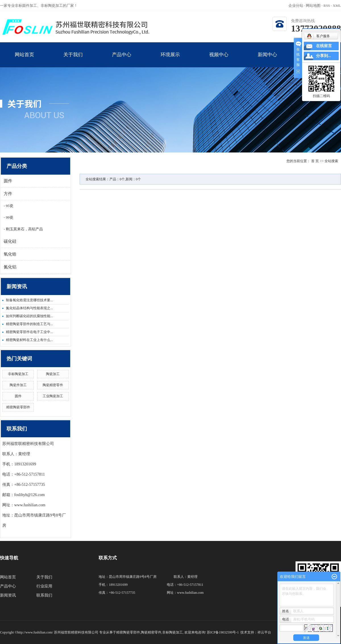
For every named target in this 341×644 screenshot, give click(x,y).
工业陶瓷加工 (53, 396)
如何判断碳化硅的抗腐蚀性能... (29, 316)
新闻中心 (267, 60)
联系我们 (44, 595)
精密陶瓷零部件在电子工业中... (29, 332)
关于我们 (73, 60)
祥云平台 (264, 632)
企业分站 (296, 6)
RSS (327, 6)
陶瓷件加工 (18, 385)
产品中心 (121, 60)
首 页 (315, 161)
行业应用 (44, 586)
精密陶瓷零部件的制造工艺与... (29, 324)
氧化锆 (10, 254)
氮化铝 (10, 267)
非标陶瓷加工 (18, 374)
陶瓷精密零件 (53, 385)
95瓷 (9, 206)
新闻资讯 (8, 595)
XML (337, 6)
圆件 (8, 181)
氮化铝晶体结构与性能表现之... (29, 308)
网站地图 (314, 6)
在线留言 (324, 46)
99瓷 (9, 217)
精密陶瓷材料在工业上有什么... (29, 340)
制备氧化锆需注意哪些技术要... (29, 300)
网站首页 (24, 60)
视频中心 (219, 60)
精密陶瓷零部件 (18, 407)
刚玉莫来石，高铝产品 (24, 229)
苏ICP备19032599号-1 (223, 632)
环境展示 (170, 60)
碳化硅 (10, 241)
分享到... (324, 56)
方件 (8, 194)
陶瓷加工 (53, 374)
